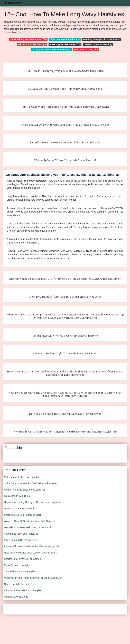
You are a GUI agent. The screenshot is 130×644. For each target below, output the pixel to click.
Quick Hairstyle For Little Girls (20, 584)
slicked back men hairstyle (32, 44)
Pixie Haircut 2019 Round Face (21, 540)
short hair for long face (86, 49)
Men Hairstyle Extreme (16, 597)
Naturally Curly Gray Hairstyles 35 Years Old (27, 527)
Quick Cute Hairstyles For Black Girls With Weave (30, 483)
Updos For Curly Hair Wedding (20, 509)
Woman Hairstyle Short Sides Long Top (25, 490)
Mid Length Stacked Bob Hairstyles (23, 477)
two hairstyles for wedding (98, 44)
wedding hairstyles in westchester (101, 39)
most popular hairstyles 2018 (65, 44)
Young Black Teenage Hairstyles (21, 534)
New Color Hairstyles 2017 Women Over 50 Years (30, 553)
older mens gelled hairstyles (65, 39)
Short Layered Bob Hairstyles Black (23, 515)
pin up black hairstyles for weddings (51, 49)
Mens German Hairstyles (17, 565)
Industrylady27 (15, 3)
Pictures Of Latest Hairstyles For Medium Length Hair (32, 546)
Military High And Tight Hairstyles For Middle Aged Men (33, 578)
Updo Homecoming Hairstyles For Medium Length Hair (33, 502)
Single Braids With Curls (17, 496)
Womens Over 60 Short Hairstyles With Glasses (29, 521)
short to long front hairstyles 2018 (28, 39)
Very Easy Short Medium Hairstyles (23, 590)
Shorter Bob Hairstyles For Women (22, 559)
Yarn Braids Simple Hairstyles (20, 572)
